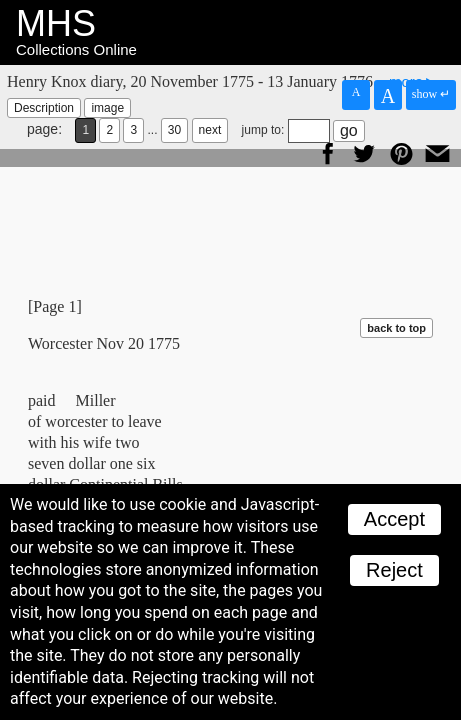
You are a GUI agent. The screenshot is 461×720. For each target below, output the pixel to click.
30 (174, 130)
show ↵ (431, 94)
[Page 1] (55, 306)
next (210, 130)
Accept (394, 519)
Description (44, 108)
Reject (394, 570)
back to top (396, 328)
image (107, 108)
